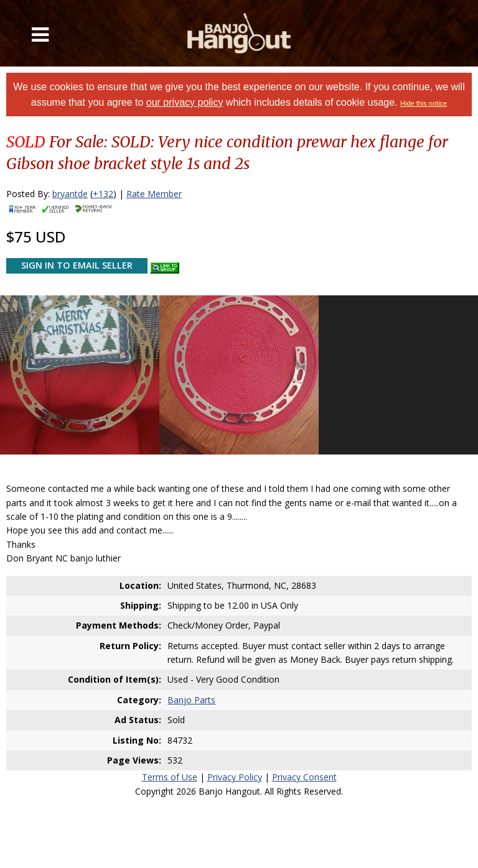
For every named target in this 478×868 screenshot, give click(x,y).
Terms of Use (170, 777)
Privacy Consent (304, 777)
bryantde (70, 194)
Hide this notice (424, 103)
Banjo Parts (191, 700)
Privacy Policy (235, 777)
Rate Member (154, 194)
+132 (103, 194)
